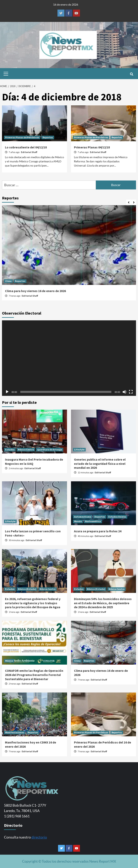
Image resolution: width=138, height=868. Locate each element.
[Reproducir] (7, 392)
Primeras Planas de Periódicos (22, 137)
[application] (69, 358)
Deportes (100, 517)
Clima (8, 281)
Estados (10, 450)
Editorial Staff (29, 152)
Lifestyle (79, 450)
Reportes (48, 137)
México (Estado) (27, 589)
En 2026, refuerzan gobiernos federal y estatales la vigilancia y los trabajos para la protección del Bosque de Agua (33, 603)
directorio (39, 837)
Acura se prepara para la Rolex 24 (98, 531)
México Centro (26, 450)
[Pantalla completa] (131, 392)
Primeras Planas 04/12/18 (92, 147)
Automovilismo (83, 517)
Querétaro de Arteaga (50, 450)
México (9, 661)
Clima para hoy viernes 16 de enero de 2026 (35, 291)
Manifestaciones (15, 732)
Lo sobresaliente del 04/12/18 (26, 147)
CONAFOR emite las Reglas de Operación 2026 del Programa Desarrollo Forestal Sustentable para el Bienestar (34, 675)
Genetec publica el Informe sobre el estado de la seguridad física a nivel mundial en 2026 (100, 464)
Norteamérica (93, 521)
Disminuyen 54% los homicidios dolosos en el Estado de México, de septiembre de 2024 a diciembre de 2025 (103, 603)
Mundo (78, 521)
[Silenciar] (124, 392)
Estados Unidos (117, 517)
